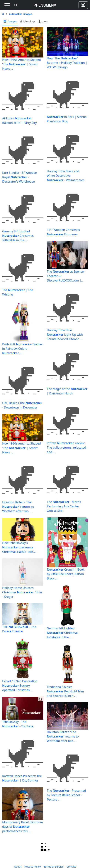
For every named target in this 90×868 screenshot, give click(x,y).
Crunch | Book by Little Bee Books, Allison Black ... (66, 574)
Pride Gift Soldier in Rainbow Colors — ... (23, 349)
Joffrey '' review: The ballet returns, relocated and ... (67, 447)
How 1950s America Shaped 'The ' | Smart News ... (22, 64)
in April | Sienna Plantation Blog (67, 119)
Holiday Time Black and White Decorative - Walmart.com (66, 176)
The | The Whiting (18, 292)
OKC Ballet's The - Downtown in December (22, 405)
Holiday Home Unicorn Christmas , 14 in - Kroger (22, 592)
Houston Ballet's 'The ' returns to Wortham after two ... (18, 507)
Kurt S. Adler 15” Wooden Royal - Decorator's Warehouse (20, 177)
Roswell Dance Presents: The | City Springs (22, 778)
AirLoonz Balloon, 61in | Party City (19, 121)
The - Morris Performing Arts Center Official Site (64, 506)
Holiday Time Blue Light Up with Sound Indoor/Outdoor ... (65, 335)
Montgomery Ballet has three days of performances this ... (23, 827)
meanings (28, 21)
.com (43, 21)
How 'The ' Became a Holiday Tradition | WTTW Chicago (67, 63)
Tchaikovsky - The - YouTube (18, 724)
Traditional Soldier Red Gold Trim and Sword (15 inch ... (65, 691)
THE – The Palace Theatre (19, 629)
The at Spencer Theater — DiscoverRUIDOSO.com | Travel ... (66, 276)
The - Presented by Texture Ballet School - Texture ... (67, 795)
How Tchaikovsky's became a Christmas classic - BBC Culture (18, 547)
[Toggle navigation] (7, 5)
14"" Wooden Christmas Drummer (63, 232)
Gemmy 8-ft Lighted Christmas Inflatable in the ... (18, 236)
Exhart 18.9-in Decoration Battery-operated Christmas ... (20, 686)
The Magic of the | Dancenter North (67, 391)
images (10, 21)
